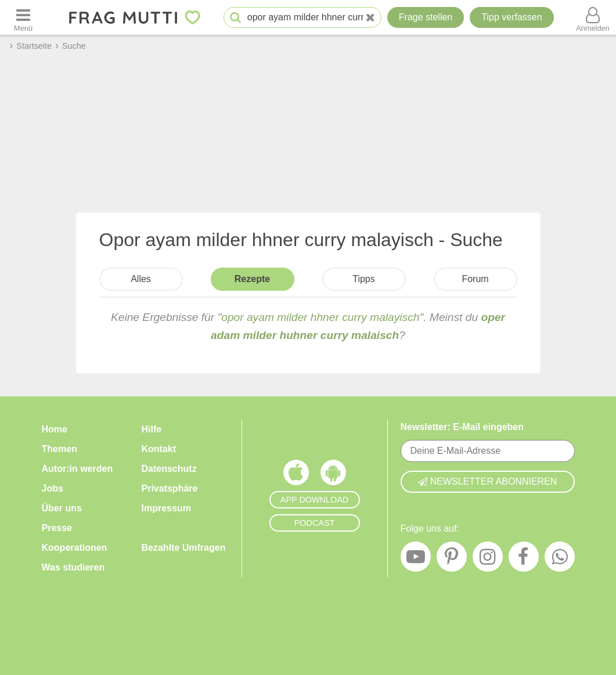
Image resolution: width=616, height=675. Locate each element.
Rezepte (252, 279)
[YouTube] (416, 560)
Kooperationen (75, 548)
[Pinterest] (452, 560)
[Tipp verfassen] (511, 17)
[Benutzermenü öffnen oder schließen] (593, 17)
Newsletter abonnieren (488, 481)
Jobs (53, 488)
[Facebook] (524, 560)
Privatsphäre (170, 488)
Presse (57, 528)
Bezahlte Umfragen (184, 548)
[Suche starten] (235, 18)
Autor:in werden (78, 469)
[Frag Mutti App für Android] (333, 475)
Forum (475, 279)
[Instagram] (488, 560)
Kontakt (159, 449)
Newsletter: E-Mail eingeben (462, 427)
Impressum (166, 508)
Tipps (364, 279)
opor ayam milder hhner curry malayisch (320, 317)
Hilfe (152, 429)
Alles (141, 279)
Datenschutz (169, 469)
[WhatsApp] (560, 560)
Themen (60, 449)
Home (55, 429)
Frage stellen (426, 17)
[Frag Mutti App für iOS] (296, 475)
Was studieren (73, 567)
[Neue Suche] (370, 18)
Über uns (62, 508)
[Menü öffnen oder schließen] (23, 17)
